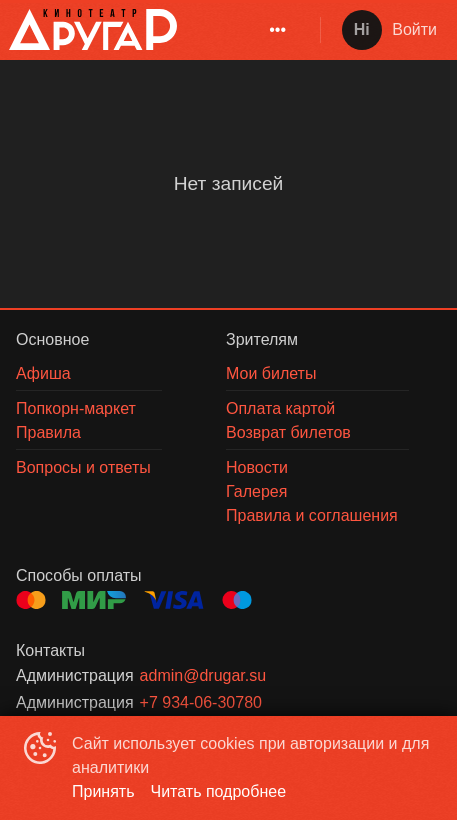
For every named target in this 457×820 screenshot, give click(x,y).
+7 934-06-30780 (201, 702)
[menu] (244, 30)
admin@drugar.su (203, 675)
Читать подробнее (219, 791)
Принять (103, 791)
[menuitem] (278, 30)
